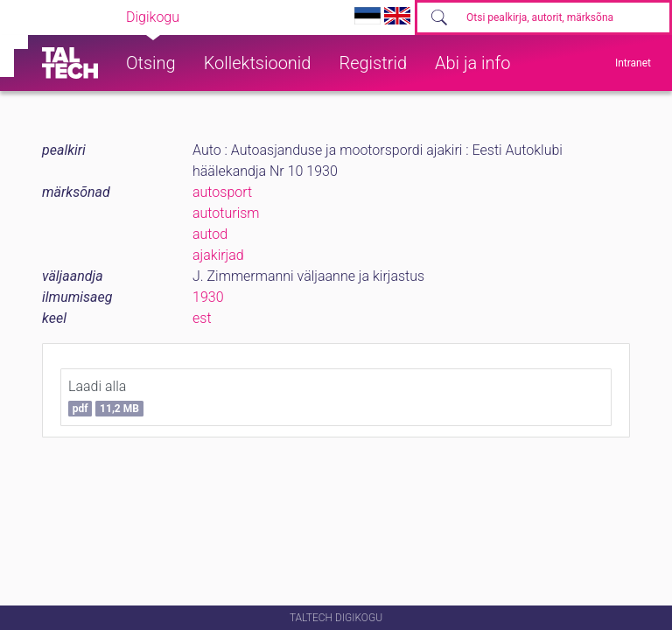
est (202, 318)
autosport (222, 192)
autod (210, 234)
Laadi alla (106, 397)
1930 (208, 297)
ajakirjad (218, 255)
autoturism (226, 213)
